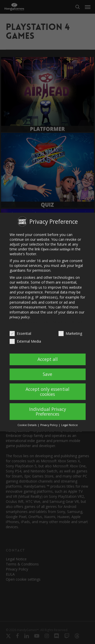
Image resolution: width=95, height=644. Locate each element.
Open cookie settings (56, 249)
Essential (20, 333)
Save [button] (48, 374)
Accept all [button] (48, 359)
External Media (25, 341)
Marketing (70, 333)
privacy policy (20, 317)
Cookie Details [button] (27, 425)
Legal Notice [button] (70, 425)
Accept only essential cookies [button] (48, 392)
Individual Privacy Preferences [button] (48, 412)
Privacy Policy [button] (49, 425)
